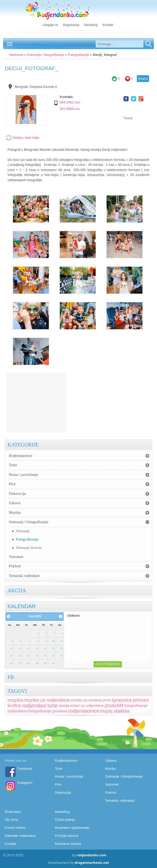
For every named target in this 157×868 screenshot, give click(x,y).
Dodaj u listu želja (23, 138)
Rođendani (13, 812)
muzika (15, 700)
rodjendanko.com (91, 855)
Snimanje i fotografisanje (45, 55)
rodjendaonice (84, 711)
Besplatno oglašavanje (72, 828)
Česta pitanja (65, 820)
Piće (12, 484)
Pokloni (15, 566)
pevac (107, 700)
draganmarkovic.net (92, 863)
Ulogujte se (50, 25)
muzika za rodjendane (47, 700)
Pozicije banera (67, 836)
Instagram (25, 783)
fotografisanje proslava (48, 711)
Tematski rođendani (24, 576)
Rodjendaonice (21, 456)
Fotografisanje (78, 55)
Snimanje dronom (29, 548)
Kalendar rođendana (20, 836)
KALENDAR (22, 606)
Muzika (15, 512)
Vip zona (11, 820)
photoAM (114, 706)
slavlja (64, 705)
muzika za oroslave (86, 700)
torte (53, 706)
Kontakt (108, 25)
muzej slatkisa (115, 711)
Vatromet (16, 557)
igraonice (122, 700)
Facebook (25, 769)
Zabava (15, 503)
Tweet (128, 118)
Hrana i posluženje (23, 475)
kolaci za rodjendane (87, 706)
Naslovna (16, 55)
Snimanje (23, 531)
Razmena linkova (68, 844)
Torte (13, 465)
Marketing (91, 25)
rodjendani (34, 706)
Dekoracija (17, 494)
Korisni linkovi (15, 828)
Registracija (71, 25)
